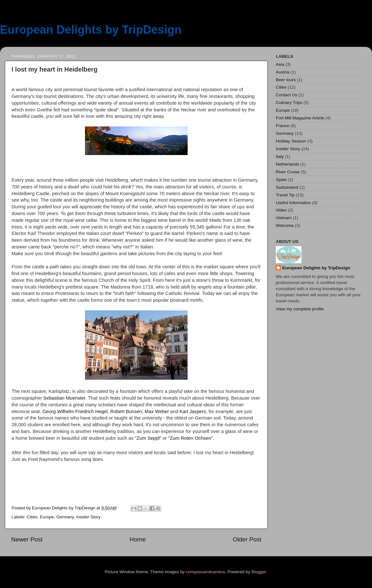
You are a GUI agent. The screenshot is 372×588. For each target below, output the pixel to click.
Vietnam (284, 218)
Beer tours (286, 80)
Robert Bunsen (126, 411)
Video (281, 210)
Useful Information (293, 203)
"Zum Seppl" (148, 438)
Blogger (259, 572)
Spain (281, 180)
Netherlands (287, 164)
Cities (32, 517)
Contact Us (287, 95)
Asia (280, 64)
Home (138, 539)
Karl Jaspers (193, 411)
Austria (283, 72)
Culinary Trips (289, 103)
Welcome (285, 225)
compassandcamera (206, 572)
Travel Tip (285, 195)
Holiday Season (291, 141)
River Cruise (288, 172)
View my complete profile (300, 309)
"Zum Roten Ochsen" (190, 438)
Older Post (247, 539)
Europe (47, 517)
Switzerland (287, 187)
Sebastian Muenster (64, 398)
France (283, 126)
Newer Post (27, 539)
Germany (65, 517)
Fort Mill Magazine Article (300, 118)
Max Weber (157, 411)
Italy (280, 156)
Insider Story (89, 517)
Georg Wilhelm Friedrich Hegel (75, 411)
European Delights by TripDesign (91, 30)
